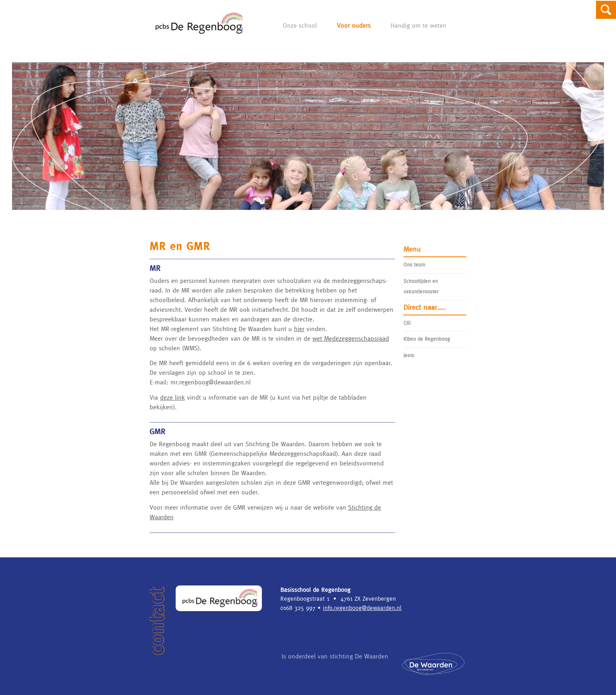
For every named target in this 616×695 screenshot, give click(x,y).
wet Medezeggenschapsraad (351, 338)
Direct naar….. (425, 307)
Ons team (414, 265)
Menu (412, 249)
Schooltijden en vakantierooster (421, 286)
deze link (172, 397)
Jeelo (409, 355)
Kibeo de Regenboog (427, 339)
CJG (407, 323)
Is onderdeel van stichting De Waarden (378, 664)
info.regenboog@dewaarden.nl (362, 608)
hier (299, 329)
